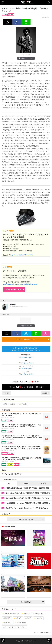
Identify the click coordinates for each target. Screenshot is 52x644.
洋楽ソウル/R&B (9, 404)
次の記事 (46, 393)
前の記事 (6, 393)
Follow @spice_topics (26, 357)
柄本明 (28, 618)
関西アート (7, 623)
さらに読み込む (32, 602)
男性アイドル (39, 614)
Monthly (43, 483)
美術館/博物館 (21, 623)
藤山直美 (26, 614)
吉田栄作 (18, 618)
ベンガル (38, 618)
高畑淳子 (6, 618)
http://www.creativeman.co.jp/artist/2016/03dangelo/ (20, 284)
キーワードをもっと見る (42, 632)
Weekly (26, 483)
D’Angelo (23, 404)
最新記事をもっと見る (31, 519)
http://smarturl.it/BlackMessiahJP (22, 255)
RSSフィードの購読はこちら (33, 339)
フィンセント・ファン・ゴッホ (14, 627)
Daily (9, 483)
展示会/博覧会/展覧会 (11, 614)
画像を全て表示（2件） (26, 58)
